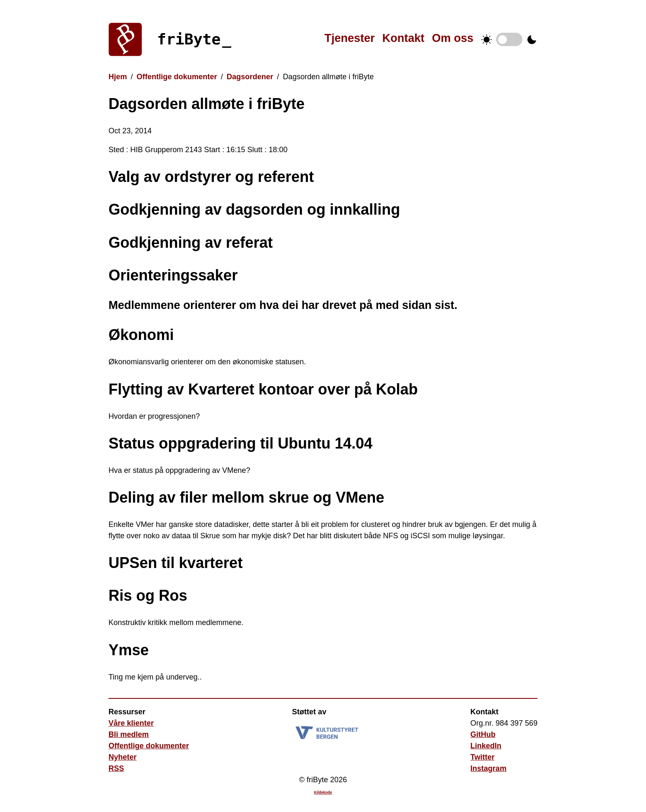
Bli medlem (129, 734)
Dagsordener (250, 77)
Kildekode (323, 792)
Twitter (483, 757)
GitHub (483, 734)
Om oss (453, 38)
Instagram (488, 768)
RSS (116, 768)
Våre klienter (131, 723)
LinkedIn (486, 746)
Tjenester (349, 38)
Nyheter (123, 757)
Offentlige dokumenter (177, 77)
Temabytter (509, 39)
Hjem (118, 77)
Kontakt (403, 38)
